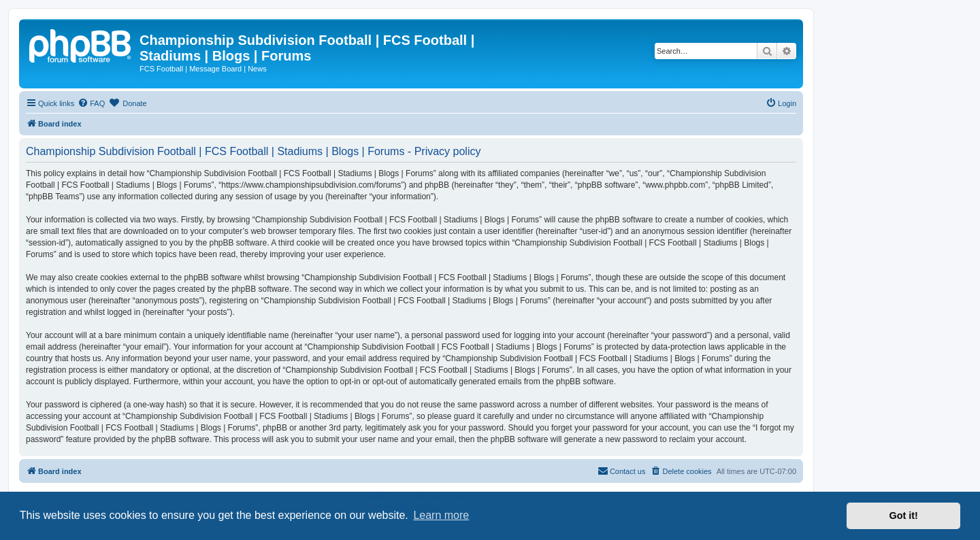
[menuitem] (91, 103)
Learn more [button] (441, 515)
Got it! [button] (904, 516)
